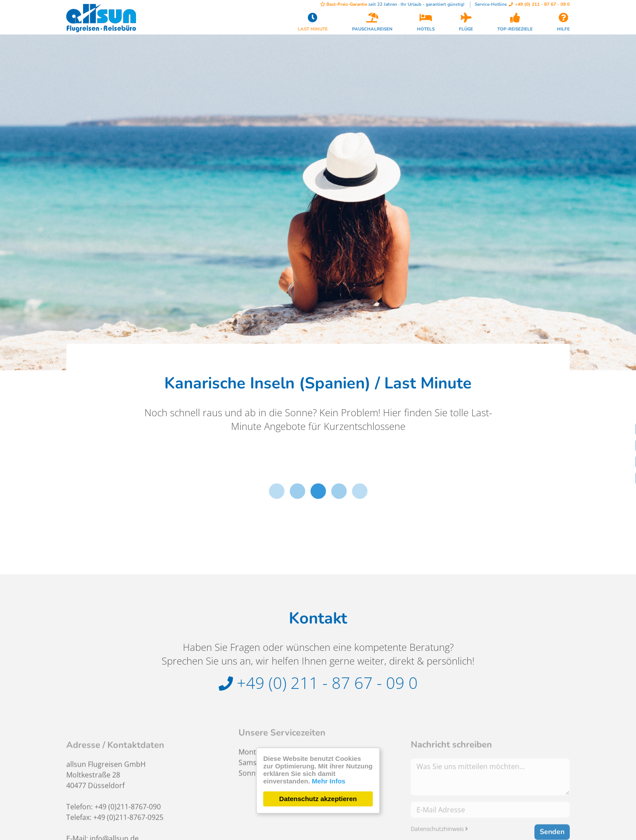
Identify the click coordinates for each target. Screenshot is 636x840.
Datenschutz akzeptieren (318, 799)
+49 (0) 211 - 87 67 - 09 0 (539, 4)
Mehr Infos (329, 781)
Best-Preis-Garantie (344, 4)
